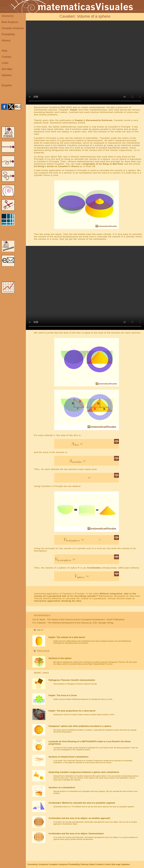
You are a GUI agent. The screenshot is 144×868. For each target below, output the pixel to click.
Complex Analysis (13, 28)
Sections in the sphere (60, 658)
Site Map (7, 69)
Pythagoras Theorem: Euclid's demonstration (72, 680)
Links (5, 63)
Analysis (43, 864)
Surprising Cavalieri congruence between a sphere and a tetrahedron (84, 772)
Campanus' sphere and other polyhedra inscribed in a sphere (80, 726)
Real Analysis (10, 22)
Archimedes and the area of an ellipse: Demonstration (76, 834)
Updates (7, 75)
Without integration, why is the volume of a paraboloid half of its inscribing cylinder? (85, 595)
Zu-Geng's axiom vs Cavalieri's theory (56, 166)
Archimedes (94, 568)
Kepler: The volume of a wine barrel (67, 637)
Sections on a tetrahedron (62, 787)
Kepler (74, 110)
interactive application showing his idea (58, 601)
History (6, 40)
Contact (6, 57)
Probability (8, 34)
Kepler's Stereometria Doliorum (94, 120)
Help (4, 51)
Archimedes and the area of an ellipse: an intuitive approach (79, 818)
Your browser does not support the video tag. (85, 63)
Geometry (8, 16)
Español (7, 85)
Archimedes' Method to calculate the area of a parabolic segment (82, 803)
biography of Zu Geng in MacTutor (103, 164)
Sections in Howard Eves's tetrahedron (69, 757)
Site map (116, 864)
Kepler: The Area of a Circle (63, 695)
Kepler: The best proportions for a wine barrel (72, 711)
